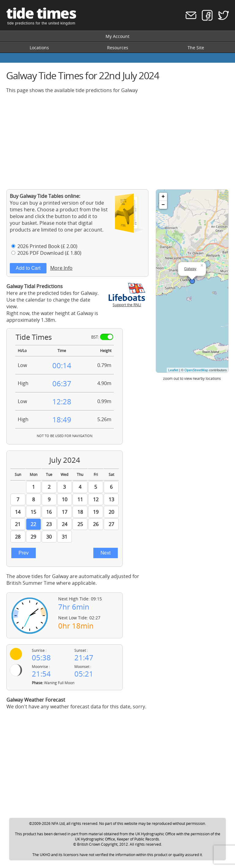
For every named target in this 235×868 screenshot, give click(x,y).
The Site (196, 48)
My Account (117, 36)
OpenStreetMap (196, 370)
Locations (39, 48)
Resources (118, 48)
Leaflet (173, 370)
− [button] (163, 205)
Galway (190, 269)
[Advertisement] (117, 141)
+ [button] (163, 197)
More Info (61, 268)
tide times (41, 13)
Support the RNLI (127, 302)
